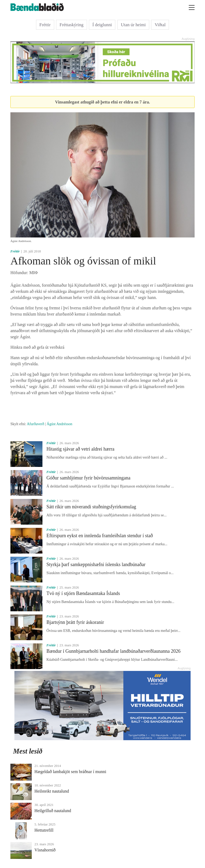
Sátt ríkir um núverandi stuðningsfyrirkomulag (91, 507)
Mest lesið (28, 751)
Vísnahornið (45, 850)
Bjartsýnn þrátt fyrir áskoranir (75, 622)
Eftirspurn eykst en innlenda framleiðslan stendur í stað (100, 536)
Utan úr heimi (133, 25)
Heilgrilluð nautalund (53, 811)
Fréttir (45, 25)
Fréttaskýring (72, 25)
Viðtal (160, 25)
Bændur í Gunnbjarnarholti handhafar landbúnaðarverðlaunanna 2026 (113, 651)
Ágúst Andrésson (60, 424)
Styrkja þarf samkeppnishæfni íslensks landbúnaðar (96, 564)
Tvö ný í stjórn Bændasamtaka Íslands (83, 593)
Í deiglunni (102, 25)
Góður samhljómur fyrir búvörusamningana (88, 478)
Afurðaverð (35, 424)
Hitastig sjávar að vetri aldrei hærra (80, 449)
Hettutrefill (44, 830)
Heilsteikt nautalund (52, 791)
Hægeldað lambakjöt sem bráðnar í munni (70, 772)
